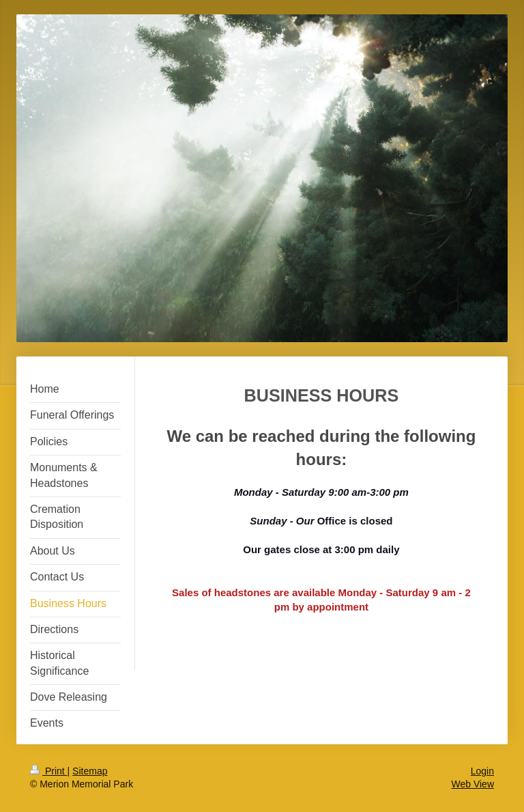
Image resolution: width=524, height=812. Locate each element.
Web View (472, 784)
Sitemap (90, 771)
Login (482, 771)
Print (49, 771)
